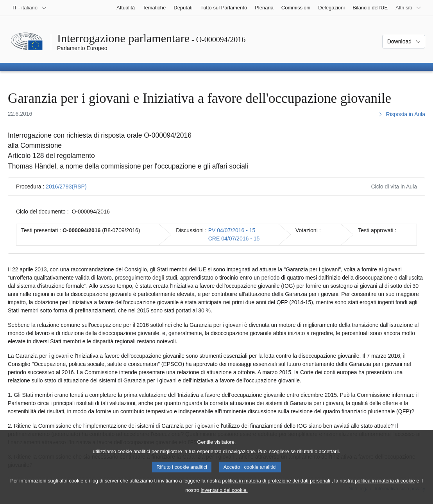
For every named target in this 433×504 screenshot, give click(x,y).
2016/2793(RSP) (66, 187)
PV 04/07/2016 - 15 (232, 230)
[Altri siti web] (408, 8)
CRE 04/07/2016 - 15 (234, 239)
